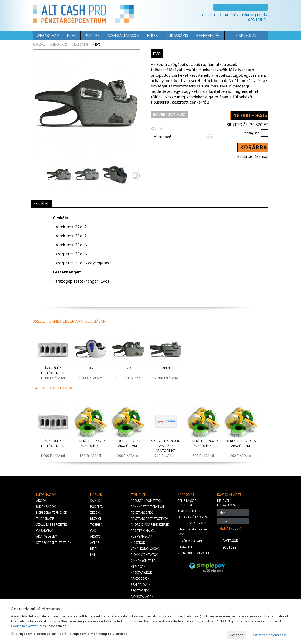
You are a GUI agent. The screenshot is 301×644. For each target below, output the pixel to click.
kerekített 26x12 (70, 236)
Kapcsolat (239, 35)
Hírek (152, 35)
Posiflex (97, 507)
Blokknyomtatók (144, 555)
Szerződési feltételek (54, 543)
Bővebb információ (169, 115)
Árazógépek (81, 45)
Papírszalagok (142, 597)
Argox (95, 537)
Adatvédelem (47, 537)
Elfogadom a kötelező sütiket (37, 634)
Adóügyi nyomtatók (146, 501)
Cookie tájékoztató (25, 626)
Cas (93, 531)
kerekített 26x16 (71, 245)
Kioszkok (138, 543)
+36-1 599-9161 (196, 523)
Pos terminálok (143, 531)
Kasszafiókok (141, 573)
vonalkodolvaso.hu (193, 553)
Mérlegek (138, 567)
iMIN (93, 555)
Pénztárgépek (142, 513)
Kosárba (254, 147)
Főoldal (39, 45)
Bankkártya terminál (148, 507)
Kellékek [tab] (42, 203)
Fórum (248, 15)
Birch (94, 549)
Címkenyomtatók (144, 561)
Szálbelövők (141, 585)
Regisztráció (210, 15)
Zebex (95, 513)
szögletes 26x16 (71, 254)
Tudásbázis (177, 35)
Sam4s (95, 501)
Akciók (41, 501)
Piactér (92, 35)
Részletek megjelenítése (269, 635)
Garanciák (45, 531)
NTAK (72, 35)
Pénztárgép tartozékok (150, 519)
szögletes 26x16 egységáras (82, 263)
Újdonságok (46, 507)
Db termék (258, 20)
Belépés (232, 15)
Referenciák (208, 35)
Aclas (95, 543)
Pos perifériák (141, 537)
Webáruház (48, 35)
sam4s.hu (185, 547)
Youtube (229, 548)
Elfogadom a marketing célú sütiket (96, 634)
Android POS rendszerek (150, 525)
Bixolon (96, 519)
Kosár (262, 15)
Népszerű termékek (52, 513)
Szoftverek (140, 591)
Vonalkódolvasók (145, 549)
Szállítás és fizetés (52, 525)
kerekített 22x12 (71, 227)
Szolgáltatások (123, 35)
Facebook (230, 541)
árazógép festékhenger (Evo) (82, 281)
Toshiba (96, 525)
